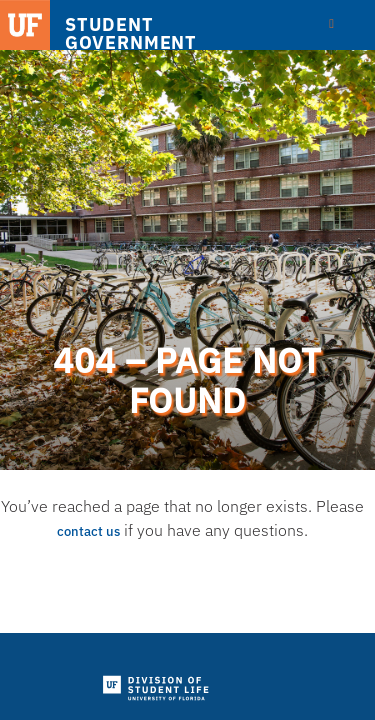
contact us (88, 531)
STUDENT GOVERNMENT (131, 34)
